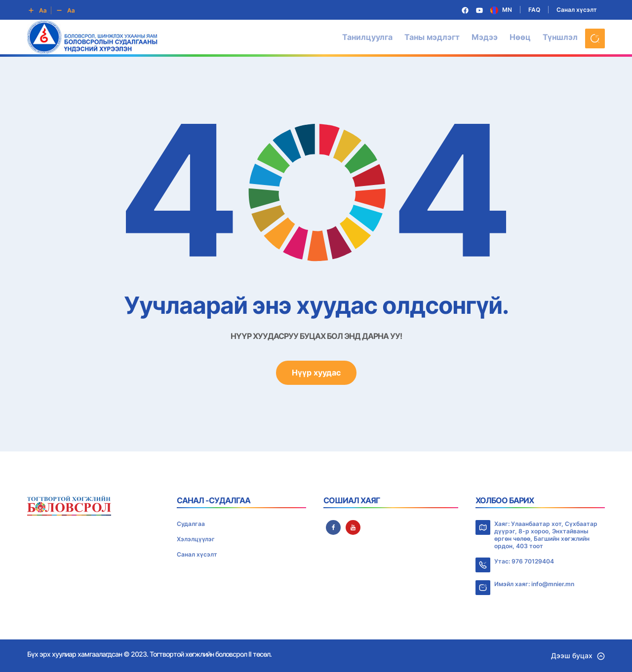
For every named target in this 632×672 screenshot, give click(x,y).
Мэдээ (485, 37)
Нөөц (520, 37)
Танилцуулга (367, 37)
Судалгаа (191, 524)
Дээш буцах (578, 655)
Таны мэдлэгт (432, 37)
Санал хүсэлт (577, 10)
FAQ (534, 10)
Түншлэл (560, 37)
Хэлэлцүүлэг (196, 539)
